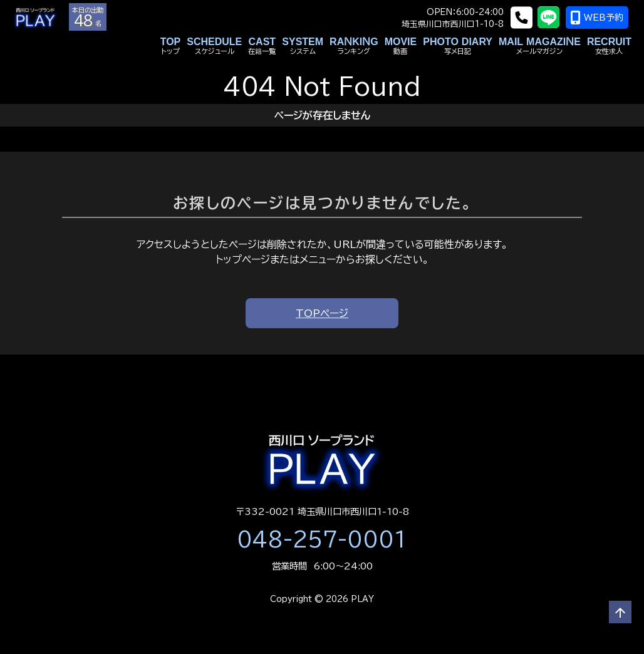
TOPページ (322, 313)
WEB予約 (600, 18)
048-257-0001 (322, 539)
